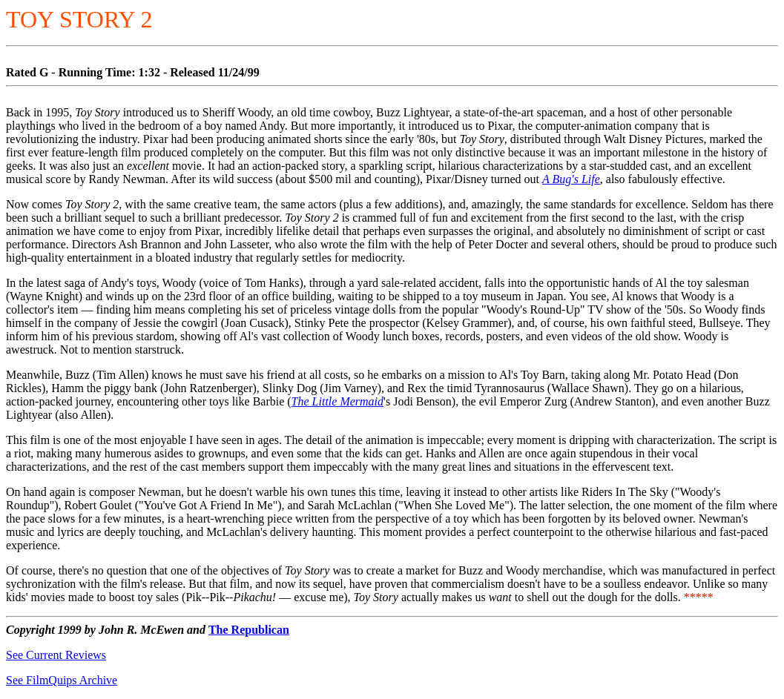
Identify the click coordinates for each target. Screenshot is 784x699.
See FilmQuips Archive (62, 680)
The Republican (249, 630)
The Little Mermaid (337, 401)
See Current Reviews (56, 655)
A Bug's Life (571, 179)
